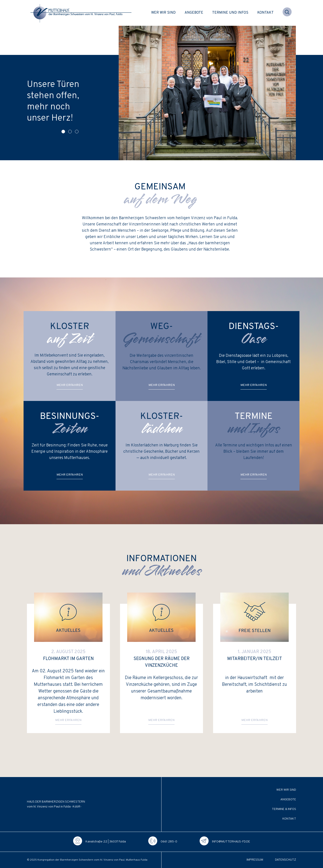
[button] (287, 13)
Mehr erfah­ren (70, 385)
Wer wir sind (163, 13)
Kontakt (265, 13)
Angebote (194, 13)
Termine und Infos (230, 13)
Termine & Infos (284, 809)
